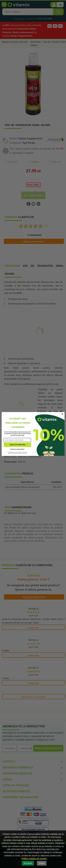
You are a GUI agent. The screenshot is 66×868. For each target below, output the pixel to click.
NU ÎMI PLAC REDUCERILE (17, 449)
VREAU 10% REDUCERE (17, 445)
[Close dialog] (62, 414)
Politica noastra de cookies (34, 858)
